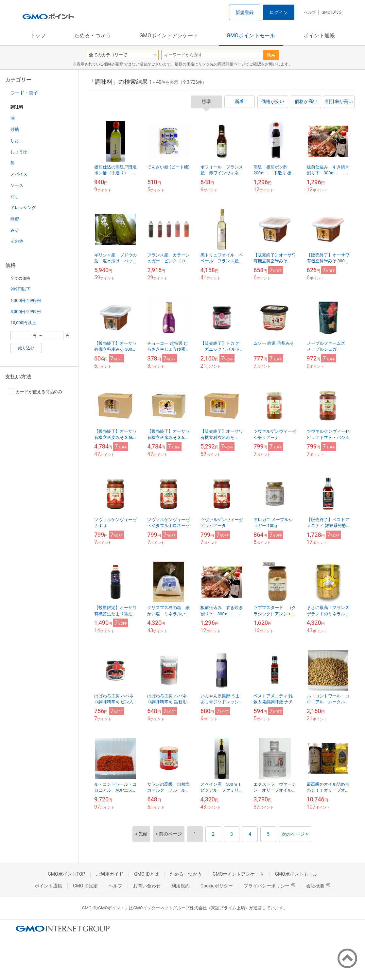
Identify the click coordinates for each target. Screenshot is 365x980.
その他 (17, 241)
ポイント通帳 (319, 35)
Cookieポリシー (217, 886)
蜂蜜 (15, 219)
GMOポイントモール (251, 35)
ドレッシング (23, 208)
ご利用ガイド (110, 874)
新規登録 (245, 12)
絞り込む (26, 348)
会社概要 (318, 886)
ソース (17, 185)
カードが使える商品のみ (35, 392)
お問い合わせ (147, 886)
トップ (38, 35)
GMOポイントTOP (66, 874)
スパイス (19, 174)
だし (15, 196)
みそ (15, 230)
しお (15, 140)
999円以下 (20, 289)
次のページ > (295, 834)
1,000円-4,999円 (26, 300)
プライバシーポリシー (269, 886)
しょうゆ (19, 152)
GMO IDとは (147, 874)
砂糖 (15, 129)
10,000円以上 (23, 323)
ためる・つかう (93, 35)
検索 (271, 55)
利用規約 (181, 886)
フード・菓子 (24, 93)
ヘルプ (310, 12)
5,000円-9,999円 (26, 312)
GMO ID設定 (332, 12)
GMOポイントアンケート (169, 35)
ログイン (279, 12)
